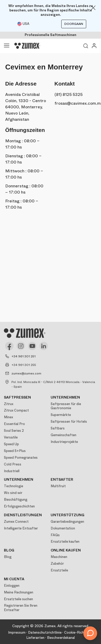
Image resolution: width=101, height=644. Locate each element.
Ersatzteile (59, 570)
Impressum (17, 632)
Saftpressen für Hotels (69, 422)
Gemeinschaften (63, 435)
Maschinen (59, 557)
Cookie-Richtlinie (78, 632)
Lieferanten (35, 638)
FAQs (55, 535)
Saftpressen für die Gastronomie (66, 406)
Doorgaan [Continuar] (74, 24)
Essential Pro (14, 424)
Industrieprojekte (64, 442)
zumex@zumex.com (26, 373)
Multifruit (58, 486)
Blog (8, 557)
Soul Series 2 (14, 431)
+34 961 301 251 (23, 356)
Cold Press (13, 464)
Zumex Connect (16, 522)
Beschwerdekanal (61, 638)
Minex (8, 417)
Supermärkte (61, 415)
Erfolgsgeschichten (19, 506)
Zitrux (9, 404)
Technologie (14, 486)
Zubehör (57, 564)
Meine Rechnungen (19, 592)
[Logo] (27, 46)
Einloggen (12, 586)
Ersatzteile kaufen (65, 542)
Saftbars (58, 428)
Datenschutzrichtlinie (45, 632)
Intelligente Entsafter (21, 528)
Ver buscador (86, 46)
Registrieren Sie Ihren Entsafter (21, 608)
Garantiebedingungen (67, 522)
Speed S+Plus (15, 451)
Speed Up (11, 444)
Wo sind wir (13, 493)
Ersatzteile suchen (18, 599)
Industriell (12, 471)
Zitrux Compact (16, 410)
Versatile (11, 437)
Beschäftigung (16, 500)
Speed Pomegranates (21, 458)
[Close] (93, 8)
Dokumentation (63, 528)
